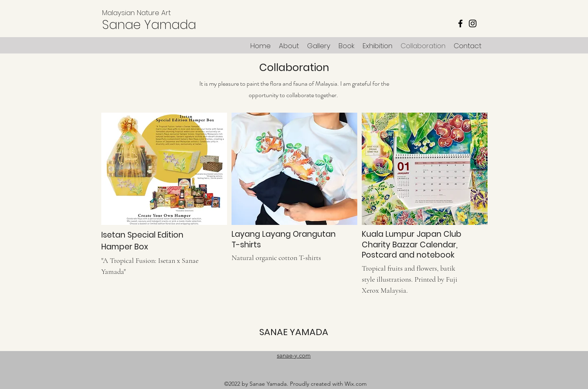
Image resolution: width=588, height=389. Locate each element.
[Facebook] (460, 23)
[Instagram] (473, 23)
